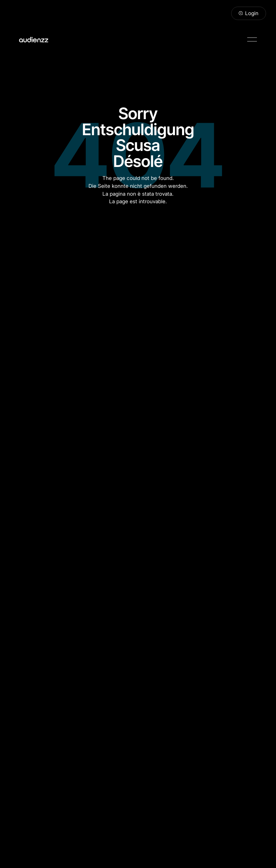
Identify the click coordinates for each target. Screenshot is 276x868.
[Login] (249, 13)
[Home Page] (34, 39)
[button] (252, 39)
